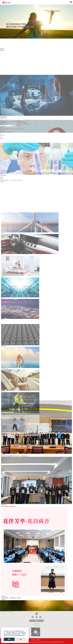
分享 (33, 640)
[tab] (0, 40)
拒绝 (21, 639)
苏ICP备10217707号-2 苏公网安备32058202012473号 (52, 642)
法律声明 (38, 640)
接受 (9, 639)
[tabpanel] (36, 21)
